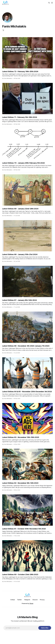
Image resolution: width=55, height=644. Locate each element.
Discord (35, 600)
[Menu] (52, 3)
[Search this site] (49, 3)
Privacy (42, 600)
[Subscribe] (45, 628)
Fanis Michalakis (14, 26)
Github (13, 600)
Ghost (31, 603)
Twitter (19, 600)
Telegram (27, 600)
